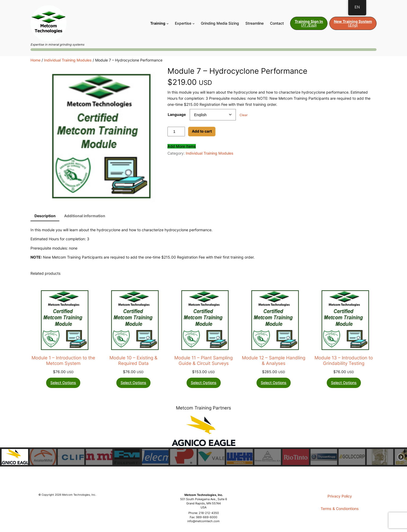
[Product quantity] (176, 131)
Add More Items (182, 146)
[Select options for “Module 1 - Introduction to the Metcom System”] (63, 383)
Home (36, 60)
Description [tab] (45, 216)
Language (177, 114)
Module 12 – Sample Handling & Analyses (274, 360)
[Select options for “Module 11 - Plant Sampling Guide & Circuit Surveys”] (204, 383)
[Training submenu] (168, 23)
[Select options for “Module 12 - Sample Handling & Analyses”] (274, 383)
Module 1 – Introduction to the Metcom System (63, 360)
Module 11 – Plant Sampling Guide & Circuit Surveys (203, 360)
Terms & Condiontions (340, 509)
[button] (15, 457)
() (309, 23)
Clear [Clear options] (244, 115)
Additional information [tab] (85, 216)
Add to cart (202, 131)
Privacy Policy (340, 496)
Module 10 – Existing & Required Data (133, 360)
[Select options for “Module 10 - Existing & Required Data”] (133, 383)
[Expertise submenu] (194, 23)
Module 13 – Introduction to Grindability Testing (344, 360)
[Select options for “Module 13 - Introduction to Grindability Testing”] (344, 383)
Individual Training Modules (68, 60)
